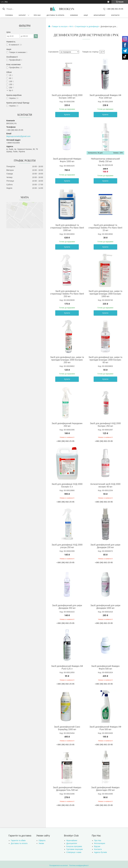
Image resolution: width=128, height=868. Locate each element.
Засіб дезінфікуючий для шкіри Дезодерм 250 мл (67, 607)
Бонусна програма (74, 846)
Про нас (37, 15)
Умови (41, 843)
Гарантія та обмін (18, 840)
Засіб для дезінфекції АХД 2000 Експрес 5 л (67, 485)
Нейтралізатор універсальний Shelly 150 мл (105, 160)
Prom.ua (76, 863)
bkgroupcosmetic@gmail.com (18, 136)
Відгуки (97, 846)
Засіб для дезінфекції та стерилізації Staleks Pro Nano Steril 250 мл (67, 294)
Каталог (22, 15)
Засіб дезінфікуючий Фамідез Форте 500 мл (105, 667)
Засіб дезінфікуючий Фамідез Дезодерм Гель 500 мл (67, 789)
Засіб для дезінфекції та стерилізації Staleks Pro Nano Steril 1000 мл (67, 228)
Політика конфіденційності (79, 866)
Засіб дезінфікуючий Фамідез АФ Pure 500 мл (105, 728)
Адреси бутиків (101, 852)
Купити (67, 115)
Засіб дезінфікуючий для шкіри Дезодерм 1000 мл (105, 607)
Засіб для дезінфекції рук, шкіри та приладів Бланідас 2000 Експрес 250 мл (67, 360)
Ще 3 (11, 90)
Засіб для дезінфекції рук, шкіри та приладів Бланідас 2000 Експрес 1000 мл (105, 294)
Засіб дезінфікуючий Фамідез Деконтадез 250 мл (105, 789)
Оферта (42, 840)
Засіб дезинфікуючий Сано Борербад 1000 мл (67, 728)
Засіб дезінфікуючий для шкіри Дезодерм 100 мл (105, 546)
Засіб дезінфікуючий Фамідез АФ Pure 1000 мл (105, 97)
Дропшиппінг (72, 843)
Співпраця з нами (74, 852)
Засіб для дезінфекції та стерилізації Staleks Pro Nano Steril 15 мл (105, 228)
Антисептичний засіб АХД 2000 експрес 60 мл (105, 485)
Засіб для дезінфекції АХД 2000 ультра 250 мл (67, 546)
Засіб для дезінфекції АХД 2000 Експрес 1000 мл (67, 97)
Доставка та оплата (55, 15)
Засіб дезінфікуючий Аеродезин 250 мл (67, 425)
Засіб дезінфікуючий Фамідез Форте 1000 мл (67, 160)
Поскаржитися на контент (59, 866)
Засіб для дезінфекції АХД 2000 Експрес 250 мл (105, 425)
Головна (9, 15)
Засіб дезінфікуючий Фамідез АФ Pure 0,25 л (67, 667)
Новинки (74, 15)
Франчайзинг (100, 15)
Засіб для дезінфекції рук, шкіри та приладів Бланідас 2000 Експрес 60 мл (105, 360)
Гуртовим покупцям (75, 849)
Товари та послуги (60, 26)
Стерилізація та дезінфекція (87, 26)
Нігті (71, 26)
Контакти (115, 15)
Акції (86, 15)
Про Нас (98, 840)
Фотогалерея (100, 843)
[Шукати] (4, 9)
